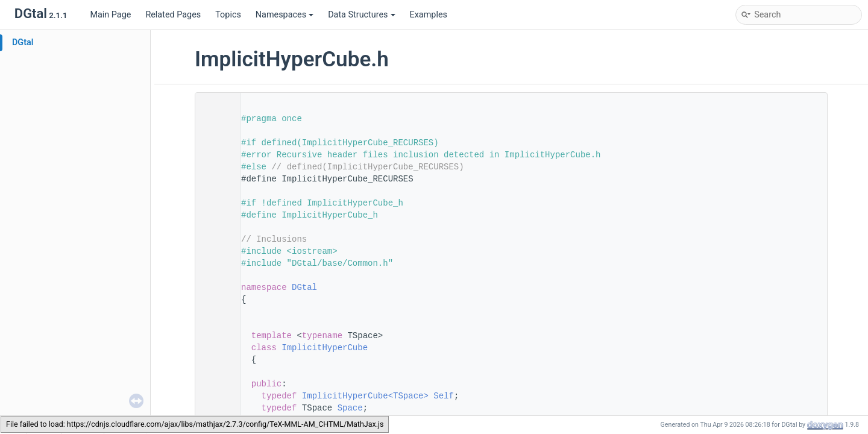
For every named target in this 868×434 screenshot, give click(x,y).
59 (214, 348)
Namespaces (285, 15)
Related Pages (173, 15)
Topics (228, 15)
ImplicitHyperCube (325, 348)
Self (444, 396)
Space (350, 408)
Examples (429, 15)
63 (214, 396)
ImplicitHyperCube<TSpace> (365, 396)
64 (214, 408)
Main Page (110, 15)
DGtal (23, 42)
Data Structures (361, 15)
